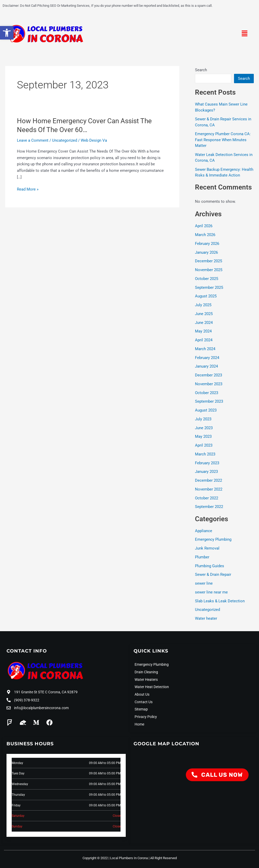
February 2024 (207, 358)
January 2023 (206, 472)
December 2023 (209, 375)
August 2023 (206, 410)
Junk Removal (207, 548)
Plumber (202, 557)
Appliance (204, 531)
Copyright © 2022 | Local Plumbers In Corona (115, 857)
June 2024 (204, 323)
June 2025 (204, 314)
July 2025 (203, 305)
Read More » (28, 189)
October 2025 (207, 279)
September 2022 (209, 507)
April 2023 (204, 445)
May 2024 (203, 331)
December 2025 (209, 261)
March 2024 (205, 349)
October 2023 (207, 393)
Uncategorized (65, 140)
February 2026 (207, 244)
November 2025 (209, 270)
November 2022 (209, 489)
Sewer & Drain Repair (213, 575)
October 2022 (207, 498)
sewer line (204, 583)
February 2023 (207, 463)
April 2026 (204, 226)
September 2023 (209, 401)
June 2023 (204, 428)
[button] (245, 34)
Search (201, 70)
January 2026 (206, 252)
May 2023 (203, 436)
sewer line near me (211, 592)
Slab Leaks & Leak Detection (220, 601)
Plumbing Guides (210, 566)
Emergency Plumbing (213, 539)
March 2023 (205, 454)
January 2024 (206, 366)
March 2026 (205, 235)
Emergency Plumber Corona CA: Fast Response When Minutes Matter (223, 140)
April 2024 (204, 340)
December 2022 (209, 480)
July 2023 (203, 419)
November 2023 (209, 384)
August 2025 (206, 296)
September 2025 (209, 288)
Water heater (206, 618)
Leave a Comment (33, 140)
